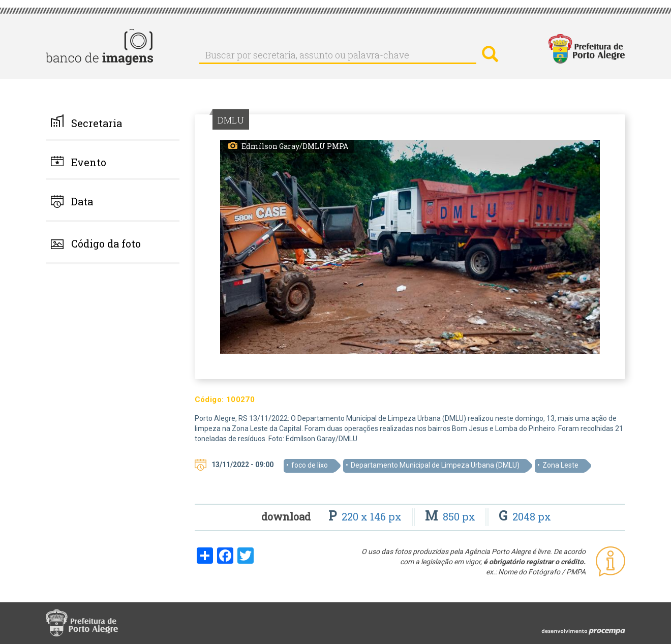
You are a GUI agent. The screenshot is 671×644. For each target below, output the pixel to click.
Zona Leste (560, 465)
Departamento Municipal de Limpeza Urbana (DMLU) (435, 465)
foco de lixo (310, 465)
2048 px (525, 516)
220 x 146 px (366, 516)
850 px (451, 516)
